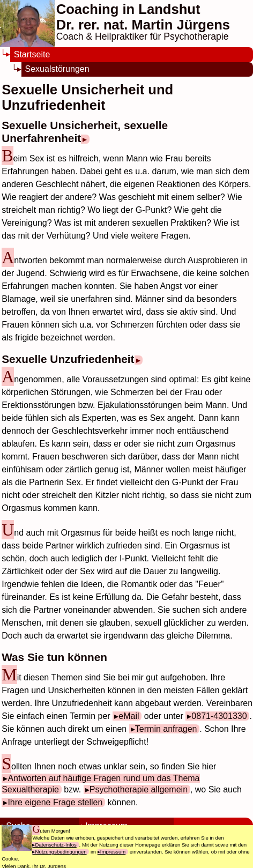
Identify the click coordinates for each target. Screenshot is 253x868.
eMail (129, 716)
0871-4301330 (219, 716)
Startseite (32, 54)
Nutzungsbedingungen (61, 852)
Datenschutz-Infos (55, 845)
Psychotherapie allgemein (139, 789)
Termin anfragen (166, 729)
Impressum (113, 852)
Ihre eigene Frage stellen (55, 802)
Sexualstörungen (57, 69)
